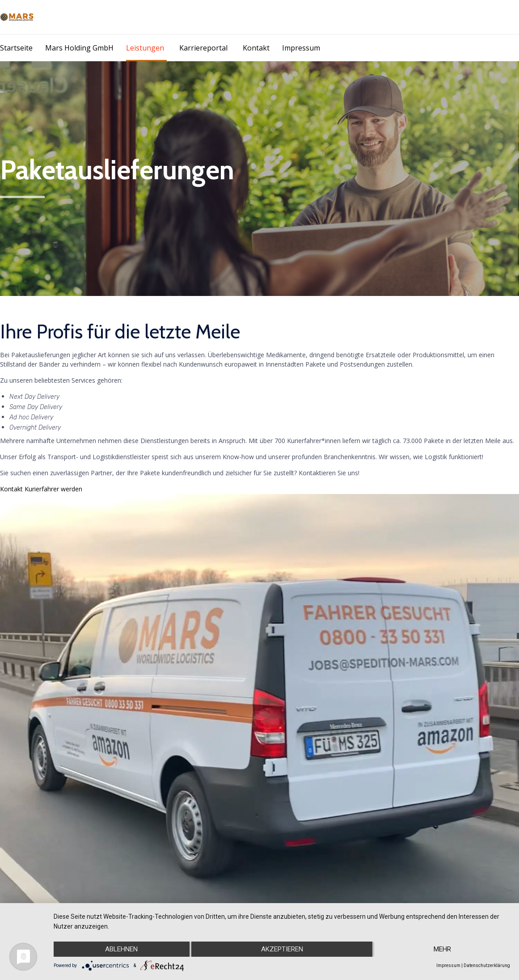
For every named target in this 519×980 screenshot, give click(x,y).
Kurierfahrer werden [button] (53, 489)
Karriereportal (203, 48)
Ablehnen (121, 949)
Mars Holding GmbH (79, 48)
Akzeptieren (282, 949)
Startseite (16, 48)
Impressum (301, 48)
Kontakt (256, 48)
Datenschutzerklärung (487, 965)
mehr (442, 949)
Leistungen (145, 48)
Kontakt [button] (12, 489)
